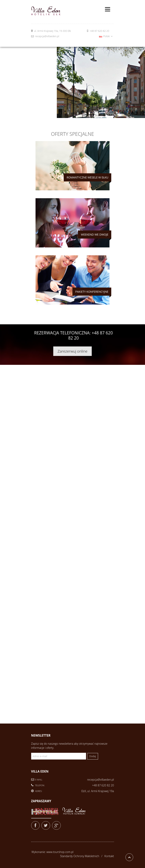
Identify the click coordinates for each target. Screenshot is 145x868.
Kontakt (109, 856)
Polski (106, 36)
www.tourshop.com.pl (60, 852)
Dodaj (93, 756)
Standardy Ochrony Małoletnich (80, 856)
